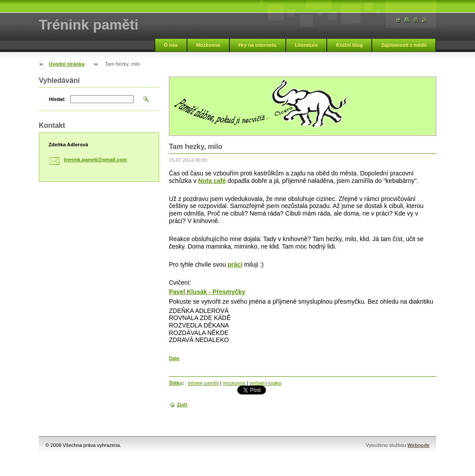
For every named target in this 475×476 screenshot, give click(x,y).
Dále (174, 358)
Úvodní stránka (67, 64)
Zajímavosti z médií (404, 45)
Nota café (212, 181)
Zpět (182, 405)
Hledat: (57, 99)
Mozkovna (208, 45)
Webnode (419, 445)
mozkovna (234, 383)
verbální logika (265, 383)
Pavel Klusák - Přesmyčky (207, 292)
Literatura (307, 45)
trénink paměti (203, 383)
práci (235, 264)
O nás (171, 45)
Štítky (176, 383)
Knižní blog (349, 45)
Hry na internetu (258, 45)
